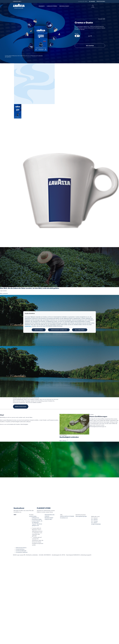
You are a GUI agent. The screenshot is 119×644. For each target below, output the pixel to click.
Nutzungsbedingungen (81, 516)
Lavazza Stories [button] (52, 6)
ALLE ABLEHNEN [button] (80, 330)
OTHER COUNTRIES (96, 524)
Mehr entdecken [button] (4, 293)
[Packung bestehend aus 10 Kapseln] (77, 36)
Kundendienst (19, 508)
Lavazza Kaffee (33, 516)
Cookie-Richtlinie (20, 549)
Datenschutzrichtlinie (21, 548)
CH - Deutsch (94, 520)
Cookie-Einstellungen (21, 551)
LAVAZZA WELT (17, 1)
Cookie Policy (28, 326)
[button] (93, 6)
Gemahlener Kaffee (37, 519)
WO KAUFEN (90, 46)
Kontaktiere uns (64, 518)
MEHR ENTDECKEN (21, 407)
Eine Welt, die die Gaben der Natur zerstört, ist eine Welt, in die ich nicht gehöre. (30, 288)
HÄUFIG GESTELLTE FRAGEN (67, 516)
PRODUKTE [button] (42, 6)
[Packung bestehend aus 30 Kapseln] (90, 36)
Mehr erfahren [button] (64, 441)
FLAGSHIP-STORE (44, 508)
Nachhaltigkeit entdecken (69, 437)
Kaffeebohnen (36, 518)
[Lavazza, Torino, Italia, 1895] (19, 6)
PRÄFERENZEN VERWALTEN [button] (59, 330)
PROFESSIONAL (101, 1)
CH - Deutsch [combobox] (94, 518)
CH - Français (94, 521)
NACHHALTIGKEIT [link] (64, 6)
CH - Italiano (94, 523)
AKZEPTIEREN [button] (39, 330)
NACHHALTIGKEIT (49, 518)
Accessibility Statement (22, 552)
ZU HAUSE (92, 1)
